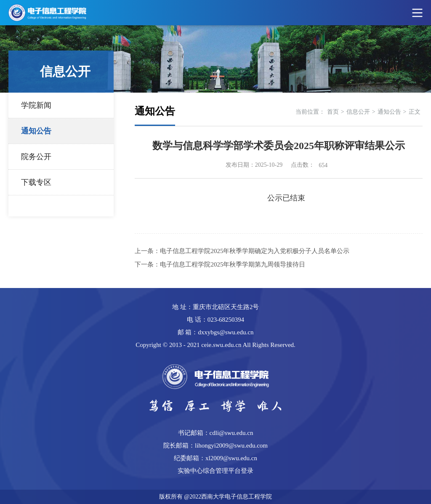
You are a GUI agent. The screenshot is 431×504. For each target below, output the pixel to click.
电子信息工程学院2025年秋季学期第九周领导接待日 (233, 264)
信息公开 (358, 112)
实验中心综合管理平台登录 (215, 471)
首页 (333, 112)
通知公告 (36, 131)
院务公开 (36, 157)
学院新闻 (36, 105)
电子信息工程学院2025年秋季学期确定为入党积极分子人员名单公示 (255, 251)
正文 (415, 112)
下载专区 (36, 182)
